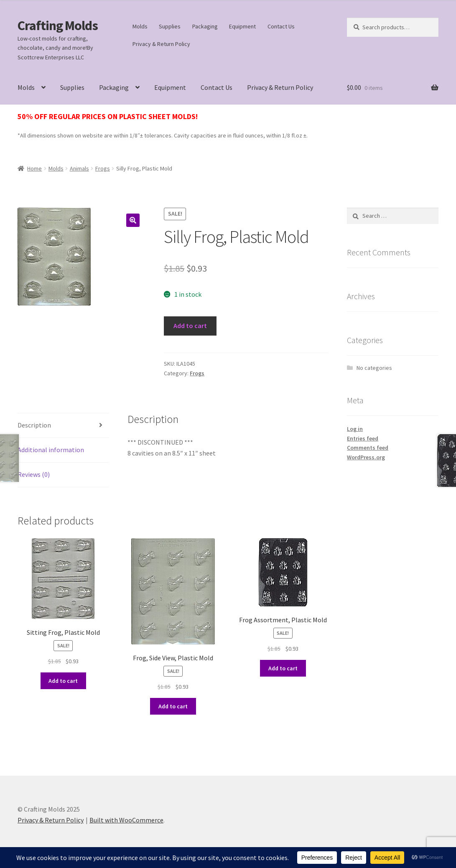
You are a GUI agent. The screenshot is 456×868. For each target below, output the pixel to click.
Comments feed (368, 448)
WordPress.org (366, 457)
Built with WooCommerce (126, 820)
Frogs (103, 168)
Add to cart (190, 326)
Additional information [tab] (51, 450)
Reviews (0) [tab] (34, 474)
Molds (140, 26)
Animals (79, 168)
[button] (133, 220)
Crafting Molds (58, 25)
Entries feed (363, 438)
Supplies (170, 26)
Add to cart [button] (63, 681)
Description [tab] (34, 425)
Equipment (242, 26)
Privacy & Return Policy (161, 44)
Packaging (205, 26)
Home (34, 168)
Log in (355, 429)
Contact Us (281, 26)
